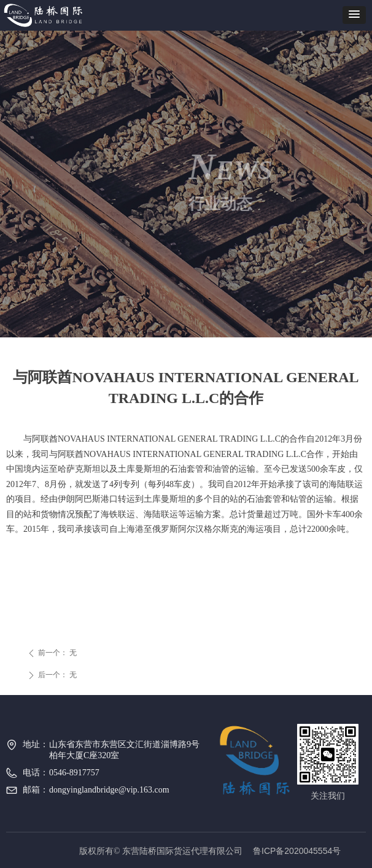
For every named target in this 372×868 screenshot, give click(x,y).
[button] (354, 15)
